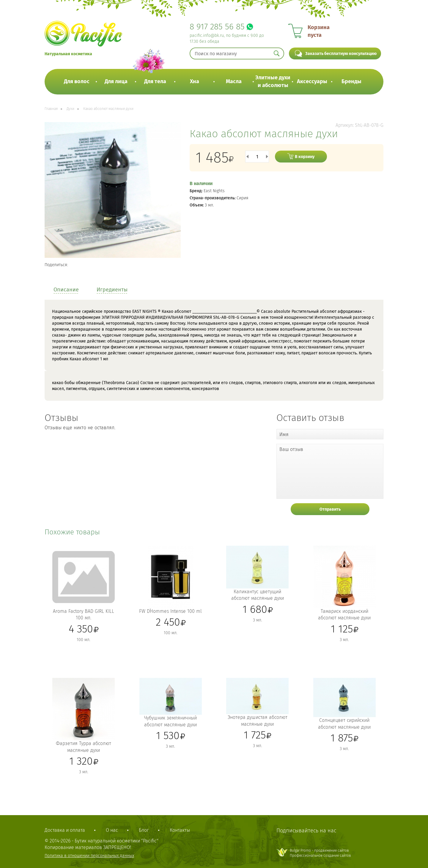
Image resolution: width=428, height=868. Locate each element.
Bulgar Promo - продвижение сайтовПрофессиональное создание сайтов (320, 853)
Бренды (351, 81)
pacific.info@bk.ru (207, 35)
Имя (284, 434)
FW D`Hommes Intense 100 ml (170, 611)
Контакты (180, 830)
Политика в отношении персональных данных (89, 856)
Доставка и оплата (65, 830)
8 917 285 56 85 (217, 27)
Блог (144, 830)
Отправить (330, 509)
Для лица (116, 81)
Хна (195, 81)
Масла (234, 81)
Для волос (77, 81)
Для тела (155, 81)
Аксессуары (312, 81)
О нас (112, 830)
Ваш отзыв (291, 449)
